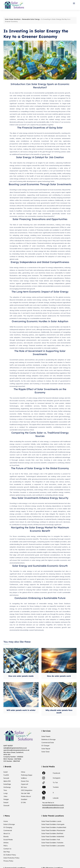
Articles (6, 843)
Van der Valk (25, 793)
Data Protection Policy (11, 858)
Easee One (25, 781)
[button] (74, 3)
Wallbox (24, 778)
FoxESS (6, 775)
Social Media (8, 840)
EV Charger (45, 746)
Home (6, 821)
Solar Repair (46, 749)
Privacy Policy (8, 861)
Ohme (23, 772)
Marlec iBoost (26, 796)
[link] (44, 773)
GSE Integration (27, 790)
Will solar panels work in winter (21, 710)
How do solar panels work (59, 676)
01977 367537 (8, 746)
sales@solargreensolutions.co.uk (15, 748)
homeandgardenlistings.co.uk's (53, 805)
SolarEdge (7, 784)
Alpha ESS (7, 781)
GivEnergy (7, 787)
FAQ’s (6, 846)
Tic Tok (55, 782)
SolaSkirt (24, 799)
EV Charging (8, 827)
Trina (5, 790)
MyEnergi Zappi (27, 775)
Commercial (8, 830)
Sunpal (6, 802)
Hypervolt (25, 784)
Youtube (56, 787)
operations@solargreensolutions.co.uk (16, 750)
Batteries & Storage (49, 740)
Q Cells (23, 802)
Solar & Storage (9, 824)
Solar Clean (45, 752)
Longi (5, 793)
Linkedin (56, 798)
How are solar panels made (21, 676)
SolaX (6, 772)
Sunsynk (6, 778)
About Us (7, 834)
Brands (6, 837)
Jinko (5, 796)
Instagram (57, 778)
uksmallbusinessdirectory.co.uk (53, 807)
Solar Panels (46, 736)
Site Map (7, 852)
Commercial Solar (48, 743)
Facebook (56, 773)
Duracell (6, 806)
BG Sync (24, 787)
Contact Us (7, 849)
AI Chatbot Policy (10, 855)
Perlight (6, 799)
